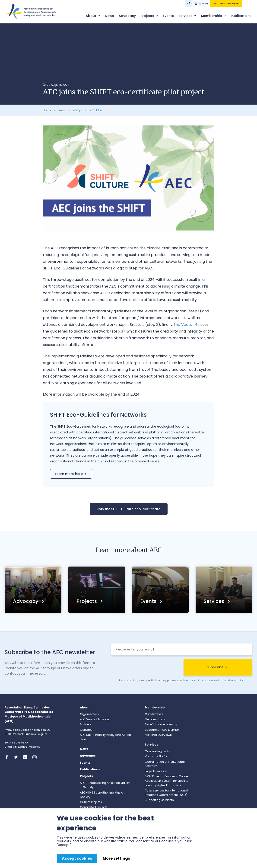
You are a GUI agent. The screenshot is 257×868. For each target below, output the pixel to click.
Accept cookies (77, 858)
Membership (212, 16)
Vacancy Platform (158, 756)
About (91, 16)
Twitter (17, 757)
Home (47, 110)
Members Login (155, 719)
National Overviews (158, 735)
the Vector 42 (187, 325)
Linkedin (27, 757)
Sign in (203, 3)
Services (186, 16)
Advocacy (127, 16)
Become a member (226, 3)
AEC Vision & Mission (94, 719)
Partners (86, 724)
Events (168, 16)
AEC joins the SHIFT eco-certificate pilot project (106, 110)
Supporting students (159, 800)
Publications (241, 16)
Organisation (89, 714)
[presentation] (146, 668)
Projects (148, 16)
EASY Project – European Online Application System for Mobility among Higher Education (167, 781)
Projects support (156, 771)
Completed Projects (94, 807)
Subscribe (215, 667)
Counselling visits (157, 751)
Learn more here (69, 474)
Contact (86, 730)
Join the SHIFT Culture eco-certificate (129, 509)
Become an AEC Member (162, 730)
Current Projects (91, 802)
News (109, 16)
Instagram (36, 757)
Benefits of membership (162, 724)
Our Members (154, 714)
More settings (116, 858)
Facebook (8, 757)
